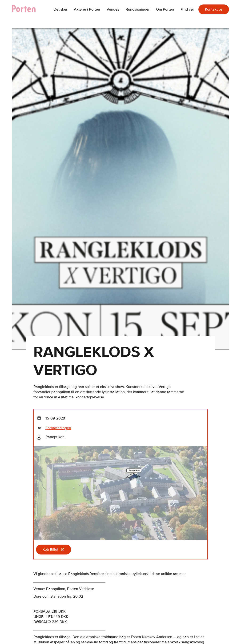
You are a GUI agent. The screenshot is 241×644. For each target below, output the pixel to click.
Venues (113, 9)
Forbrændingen (58, 428)
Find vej (187, 9)
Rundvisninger (138, 9)
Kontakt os (214, 9)
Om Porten (165, 9)
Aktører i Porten (87, 9)
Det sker (60, 9)
